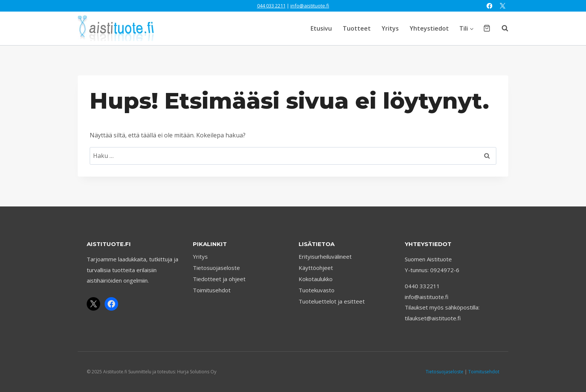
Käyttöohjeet (316, 268)
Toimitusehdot (212, 290)
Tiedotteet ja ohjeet (219, 279)
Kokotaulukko (316, 279)
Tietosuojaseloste (216, 268)
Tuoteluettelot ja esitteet (332, 301)
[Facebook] (489, 6)
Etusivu (321, 28)
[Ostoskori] (487, 28)
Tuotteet (357, 28)
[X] (502, 6)
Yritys (390, 28)
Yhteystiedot (429, 28)
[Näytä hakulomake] (501, 28)
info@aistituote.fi (310, 6)
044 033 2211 (271, 6)
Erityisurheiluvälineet (325, 256)
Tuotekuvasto (317, 290)
